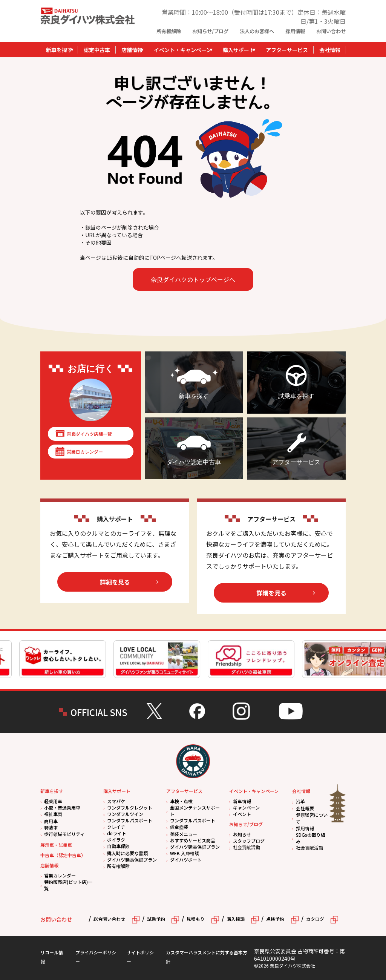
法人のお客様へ (257, 31)
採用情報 (295, 31)
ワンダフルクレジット (130, 807)
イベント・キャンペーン (183, 50)
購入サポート (239, 50)
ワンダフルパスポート (130, 820)
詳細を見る (115, 582)
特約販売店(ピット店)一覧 (68, 885)
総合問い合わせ (109, 919)
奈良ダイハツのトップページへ (193, 279)
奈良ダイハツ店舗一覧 (89, 434)
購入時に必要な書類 (127, 853)
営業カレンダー (60, 875)
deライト (117, 833)
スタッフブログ (249, 841)
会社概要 (305, 808)
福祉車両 (53, 814)
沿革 (300, 801)
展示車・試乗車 (56, 845)
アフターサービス (287, 50)
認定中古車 (97, 50)
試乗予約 (156, 919)
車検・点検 (181, 801)
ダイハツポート (186, 860)
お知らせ (242, 834)
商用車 (51, 821)
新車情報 (242, 801)
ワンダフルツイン (125, 814)
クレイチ (116, 827)
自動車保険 (118, 846)
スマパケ (116, 801)
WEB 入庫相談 (185, 853)
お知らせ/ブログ (210, 31)
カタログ (315, 919)
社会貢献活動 (247, 847)
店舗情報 (132, 50)
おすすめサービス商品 (193, 840)
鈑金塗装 (179, 827)
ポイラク (116, 840)
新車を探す (59, 50)
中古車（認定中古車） (63, 855)
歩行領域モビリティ (64, 834)
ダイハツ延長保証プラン (132, 860)
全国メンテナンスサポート (195, 811)
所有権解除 (169, 31)
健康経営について (312, 818)
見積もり (196, 919)
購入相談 (236, 919)
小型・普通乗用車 (62, 807)
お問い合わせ (331, 31)
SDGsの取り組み (311, 838)
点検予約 (275, 919)
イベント (242, 814)
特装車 (51, 827)
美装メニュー (184, 834)
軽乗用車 (53, 801)
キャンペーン (246, 807)
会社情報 (330, 50)
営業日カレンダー (85, 452)
